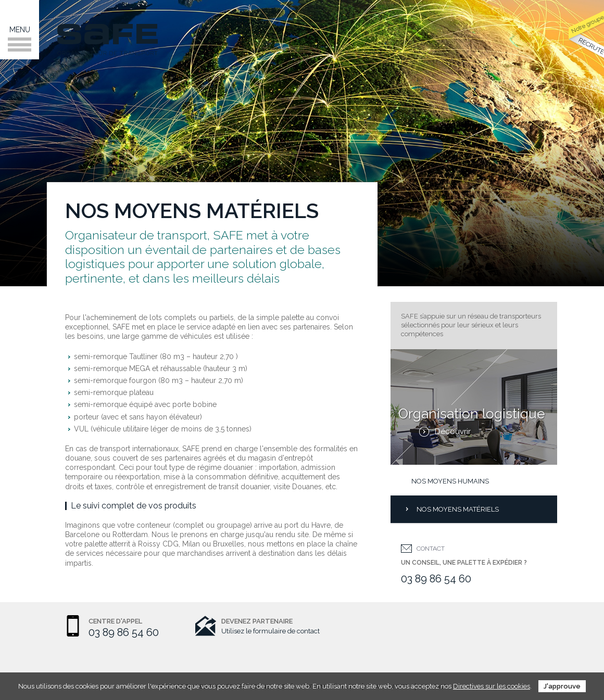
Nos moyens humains (450, 481)
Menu (20, 39)
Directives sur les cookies (492, 686)
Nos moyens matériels (458, 509)
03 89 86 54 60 (436, 579)
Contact (431, 549)
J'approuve (562, 686)
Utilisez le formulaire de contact (270, 631)
